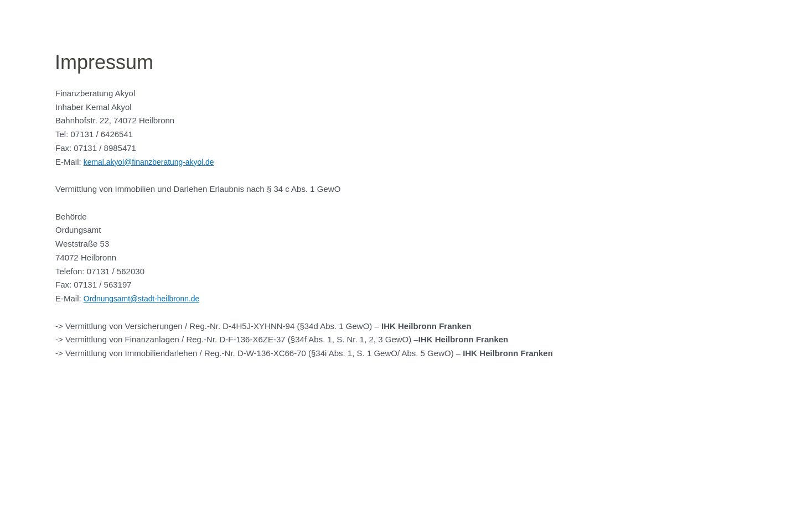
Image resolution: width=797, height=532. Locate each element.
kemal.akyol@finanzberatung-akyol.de (154, 162)
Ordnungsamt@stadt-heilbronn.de (146, 298)
